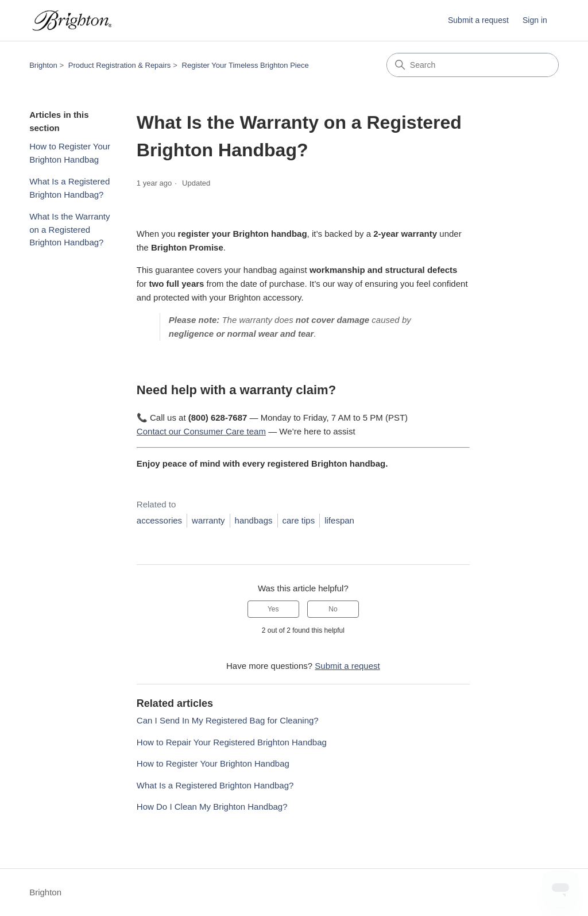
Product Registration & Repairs (119, 65)
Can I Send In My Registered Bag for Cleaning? (228, 720)
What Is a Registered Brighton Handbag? (69, 188)
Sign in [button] (535, 20)
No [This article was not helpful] (333, 609)
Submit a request (478, 20)
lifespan (339, 520)
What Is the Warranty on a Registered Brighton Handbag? (69, 229)
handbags (254, 520)
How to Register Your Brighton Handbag (70, 153)
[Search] (473, 65)
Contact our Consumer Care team (201, 431)
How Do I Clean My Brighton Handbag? (212, 807)
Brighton (43, 65)
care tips (299, 520)
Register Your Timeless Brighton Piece (245, 65)
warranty (208, 520)
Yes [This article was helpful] (273, 609)
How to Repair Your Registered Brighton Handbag (232, 742)
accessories (159, 520)
